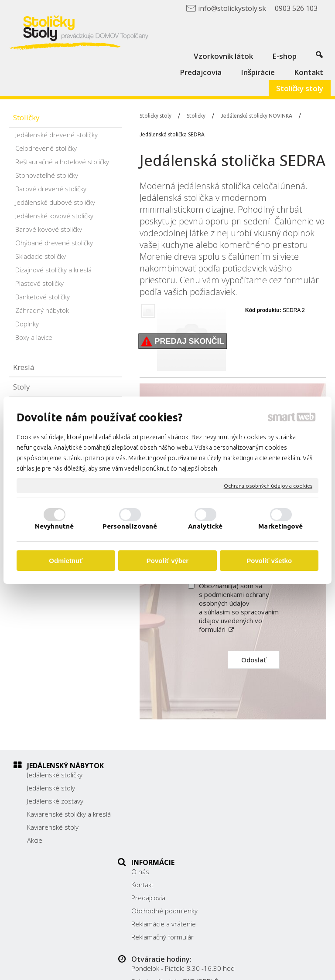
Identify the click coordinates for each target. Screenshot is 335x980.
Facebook (256, 845)
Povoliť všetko (269, 561)
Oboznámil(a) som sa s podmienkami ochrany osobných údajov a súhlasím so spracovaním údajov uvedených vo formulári (239, 607)
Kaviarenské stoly (53, 836)
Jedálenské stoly (51, 788)
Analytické (205, 526)
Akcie (35, 849)
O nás (145, 775)
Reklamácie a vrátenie (168, 827)
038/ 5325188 (264, 813)
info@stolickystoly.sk (273, 832)
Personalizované (130, 526)
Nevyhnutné (54, 526)
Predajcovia (153, 801)
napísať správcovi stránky (255, 961)
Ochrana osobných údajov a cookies (268, 485)
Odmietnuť (66, 561)
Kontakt (147, 788)
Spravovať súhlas (216, 968)
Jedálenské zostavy (55, 801)
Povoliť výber (167, 561)
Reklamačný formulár (167, 840)
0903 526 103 (263, 823)
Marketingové (280, 526)
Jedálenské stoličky (55, 775)
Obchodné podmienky (169, 814)
